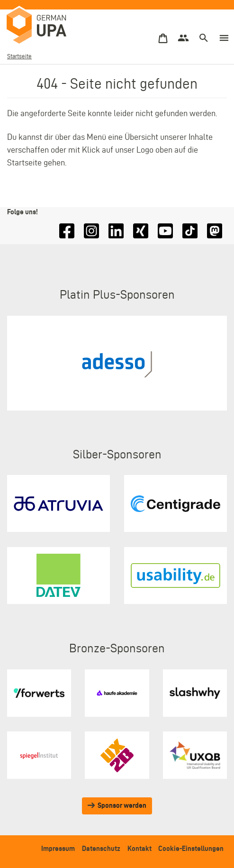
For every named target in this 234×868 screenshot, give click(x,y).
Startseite (19, 56)
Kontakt (139, 849)
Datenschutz (101, 849)
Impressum (58, 849)
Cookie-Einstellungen (191, 849)
